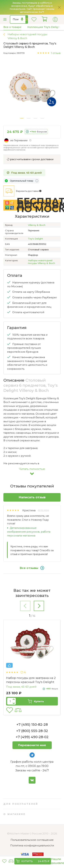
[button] (22, 118)
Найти (27, 19)
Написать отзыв (32, 497)
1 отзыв (56, 53)
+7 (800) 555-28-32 (32, 731)
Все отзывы (32, 568)
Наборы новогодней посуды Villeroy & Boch (41, 262)
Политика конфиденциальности (32, 845)
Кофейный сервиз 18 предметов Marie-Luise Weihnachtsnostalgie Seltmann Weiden (31, 682)
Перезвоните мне (32, 745)
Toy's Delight (35, 239)
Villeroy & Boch (37, 225)
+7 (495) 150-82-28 (32, 725)
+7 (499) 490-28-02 (32, 737)
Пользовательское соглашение (32, 840)
